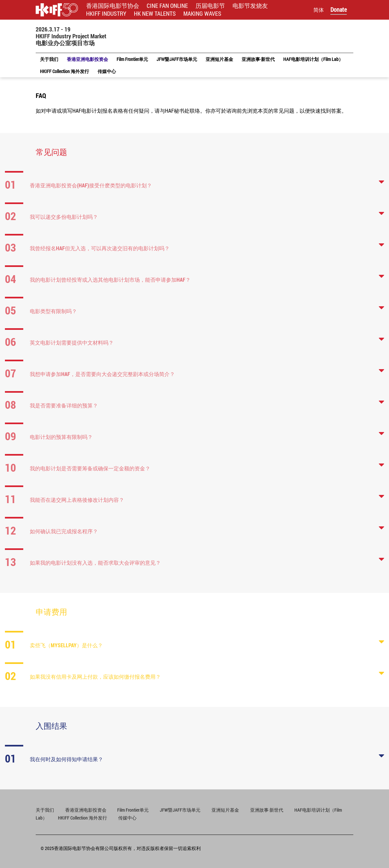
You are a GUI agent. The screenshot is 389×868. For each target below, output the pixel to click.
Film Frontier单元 (133, 810)
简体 (319, 10)
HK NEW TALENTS (155, 14)
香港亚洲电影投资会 (86, 810)
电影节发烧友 (250, 6)
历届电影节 (210, 6)
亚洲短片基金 (225, 810)
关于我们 (45, 810)
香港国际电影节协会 (113, 6)
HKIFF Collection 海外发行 (83, 818)
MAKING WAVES (202, 14)
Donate (339, 9)
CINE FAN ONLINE (167, 6)
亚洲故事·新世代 (267, 810)
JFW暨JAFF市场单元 (180, 810)
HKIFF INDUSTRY (106, 14)
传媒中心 (127, 818)
